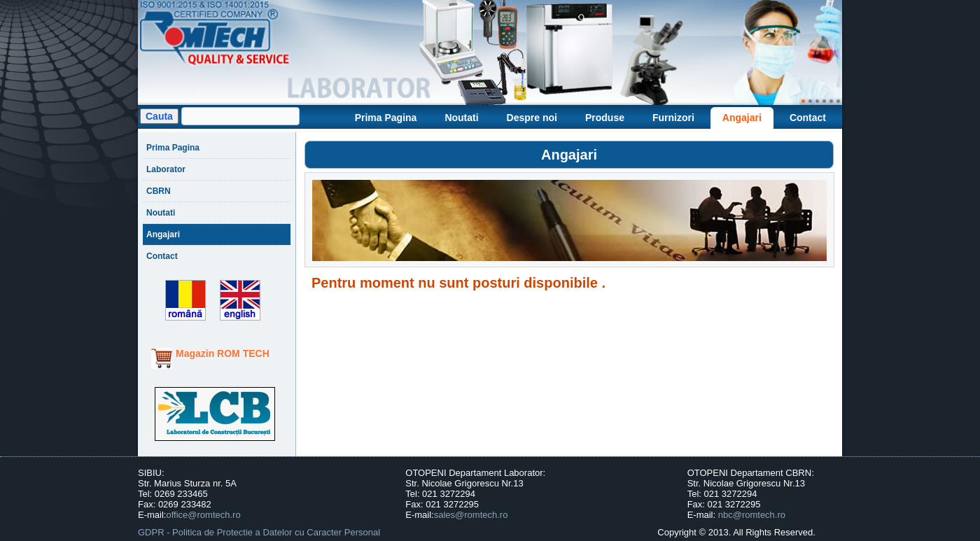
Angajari (742, 118)
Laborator (166, 169)
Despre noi (532, 118)
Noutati (461, 118)
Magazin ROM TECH (223, 353)
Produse (605, 118)
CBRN (159, 191)
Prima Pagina (386, 118)
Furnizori (673, 118)
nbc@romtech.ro (752, 515)
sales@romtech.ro (471, 515)
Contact (808, 118)
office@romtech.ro (203, 515)
